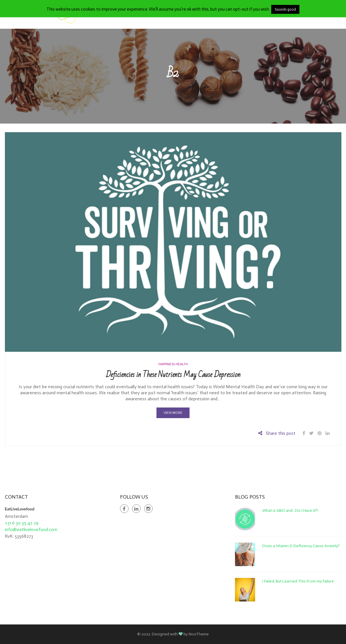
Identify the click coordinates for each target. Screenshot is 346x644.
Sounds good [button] (285, 9)
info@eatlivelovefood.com (31, 529)
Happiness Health (173, 364)
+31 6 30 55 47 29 (22, 523)
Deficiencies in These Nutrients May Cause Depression (173, 375)
